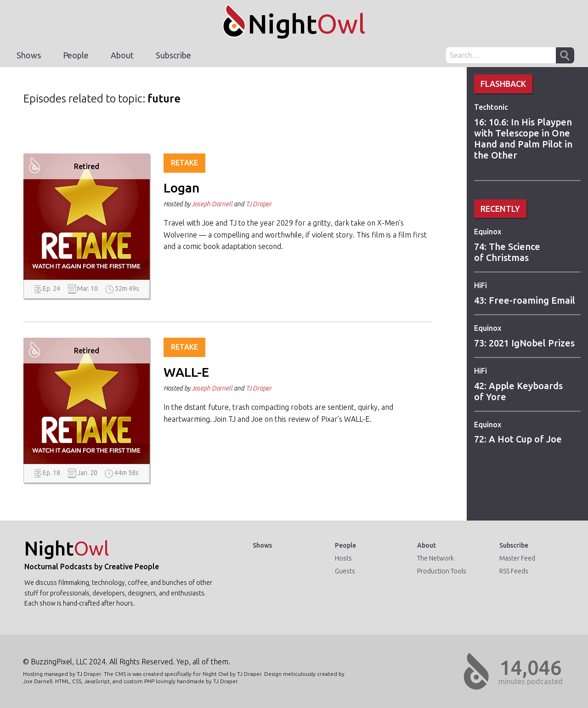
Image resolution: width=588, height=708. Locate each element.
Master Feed (517, 558)
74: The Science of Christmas (507, 252)
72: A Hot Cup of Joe (518, 439)
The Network (435, 558)
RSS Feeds (514, 571)
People (76, 55)
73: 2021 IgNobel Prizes (524, 343)
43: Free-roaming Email (525, 300)
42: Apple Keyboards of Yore (518, 391)
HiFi (481, 285)
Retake (184, 163)
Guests (345, 571)
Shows (29, 55)
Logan (181, 188)
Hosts (343, 558)
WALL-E (186, 372)
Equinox (488, 232)
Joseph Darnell (212, 204)
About (122, 55)
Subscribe (173, 55)
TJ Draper (259, 204)
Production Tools (442, 571)
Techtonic (491, 107)
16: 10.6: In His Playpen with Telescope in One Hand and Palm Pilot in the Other (523, 139)
